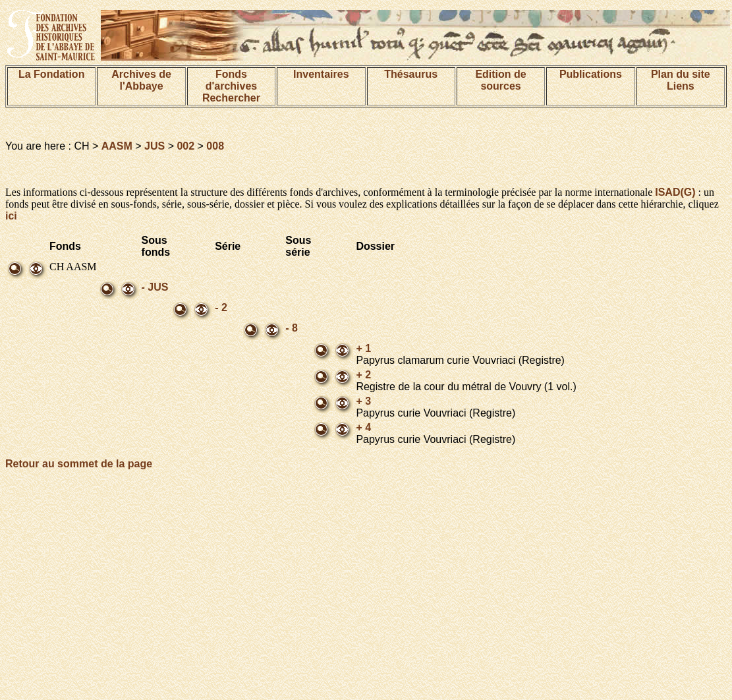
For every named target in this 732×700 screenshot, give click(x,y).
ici (11, 216)
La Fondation (51, 74)
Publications (591, 74)
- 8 (292, 328)
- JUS (155, 287)
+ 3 (363, 401)
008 (215, 146)
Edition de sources (500, 80)
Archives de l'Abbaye (141, 80)
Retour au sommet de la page (79, 464)
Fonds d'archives (232, 80)
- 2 (221, 307)
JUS (155, 146)
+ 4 (363, 427)
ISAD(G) (675, 192)
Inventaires (321, 74)
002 (185, 146)
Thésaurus (411, 74)
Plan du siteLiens (681, 80)
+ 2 (363, 375)
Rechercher (231, 98)
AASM (117, 146)
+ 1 (363, 348)
